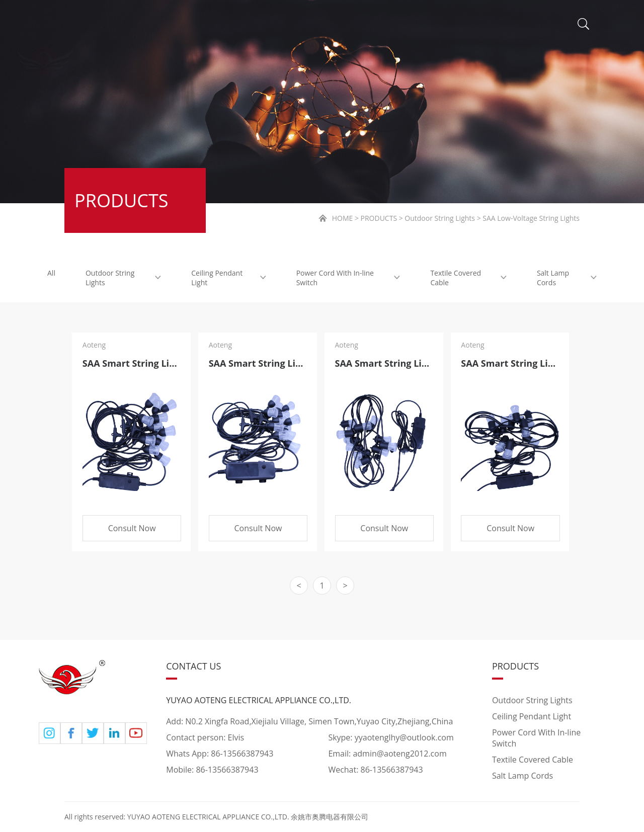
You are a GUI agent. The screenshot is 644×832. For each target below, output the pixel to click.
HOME (144, 25)
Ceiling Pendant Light (228, 278)
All (51, 273)
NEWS (379, 28)
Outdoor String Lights (123, 278)
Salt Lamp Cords (567, 278)
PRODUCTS (301, 27)
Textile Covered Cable (468, 278)
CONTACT (512, 29)
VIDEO (442, 29)
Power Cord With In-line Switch (348, 278)
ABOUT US (215, 26)
